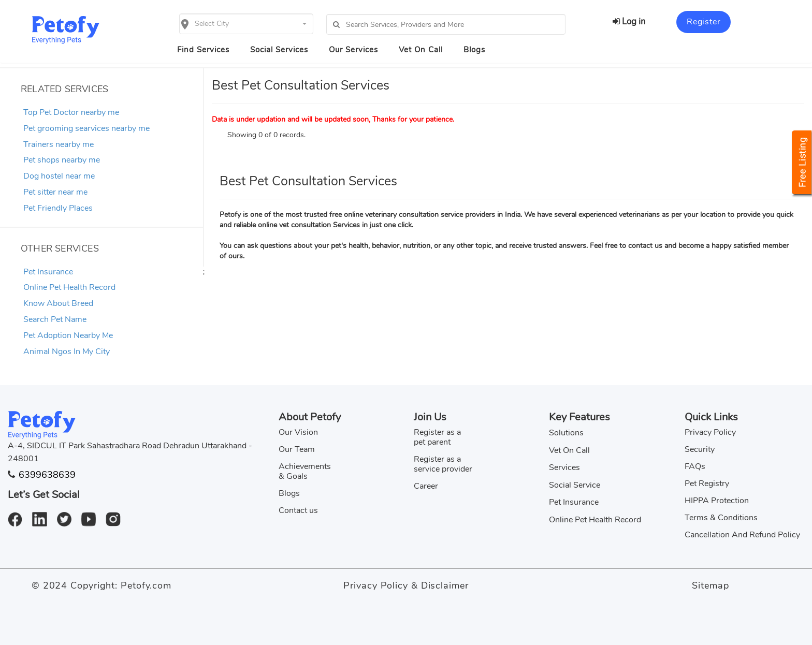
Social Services (279, 50)
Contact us (298, 510)
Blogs (474, 50)
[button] (246, 24)
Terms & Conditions (721, 518)
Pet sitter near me (55, 192)
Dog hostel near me (59, 176)
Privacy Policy (710, 432)
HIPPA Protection (717, 501)
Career (426, 486)
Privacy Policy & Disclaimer (406, 585)
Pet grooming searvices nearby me (86, 128)
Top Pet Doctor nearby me (71, 112)
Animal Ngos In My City (67, 351)
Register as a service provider (443, 464)
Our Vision (298, 432)
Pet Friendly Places (58, 208)
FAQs (695, 466)
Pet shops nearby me (62, 160)
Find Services (203, 50)
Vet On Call (421, 50)
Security (700, 449)
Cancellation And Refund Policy (742, 535)
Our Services (353, 50)
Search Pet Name (55, 319)
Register (704, 22)
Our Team (297, 449)
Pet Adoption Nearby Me (68, 335)
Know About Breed (58, 303)
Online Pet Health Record (69, 287)
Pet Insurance (48, 272)
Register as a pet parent (437, 437)
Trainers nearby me (59, 144)
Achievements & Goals (305, 471)
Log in (629, 21)
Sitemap (710, 585)
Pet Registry (707, 483)
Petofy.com (146, 585)
